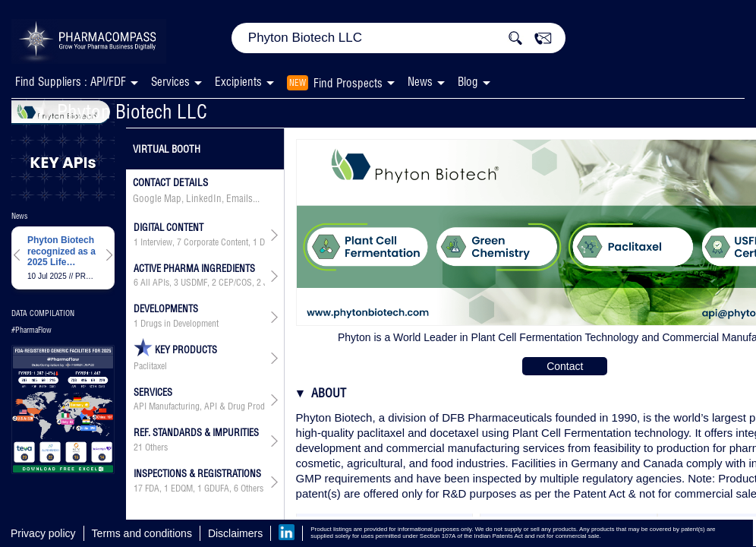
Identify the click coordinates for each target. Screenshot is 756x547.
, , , (199, 242)
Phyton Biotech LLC (121, 111)
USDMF (194, 283)
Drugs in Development (180, 324)
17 (138, 489)
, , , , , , (199, 283)
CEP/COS (235, 283)
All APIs (155, 283)
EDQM (182, 489)
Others (156, 447)
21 (138, 447)
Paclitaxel (150, 366)
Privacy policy (43, 533)
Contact (565, 366)
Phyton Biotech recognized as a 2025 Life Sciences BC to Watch (61, 251)
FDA (152, 489)
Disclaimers (235, 533)
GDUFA (217, 489)
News (420, 82)
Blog (468, 82)
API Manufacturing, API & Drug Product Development (199, 406)
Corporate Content (216, 242)
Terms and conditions (142, 533)
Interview (156, 242)
